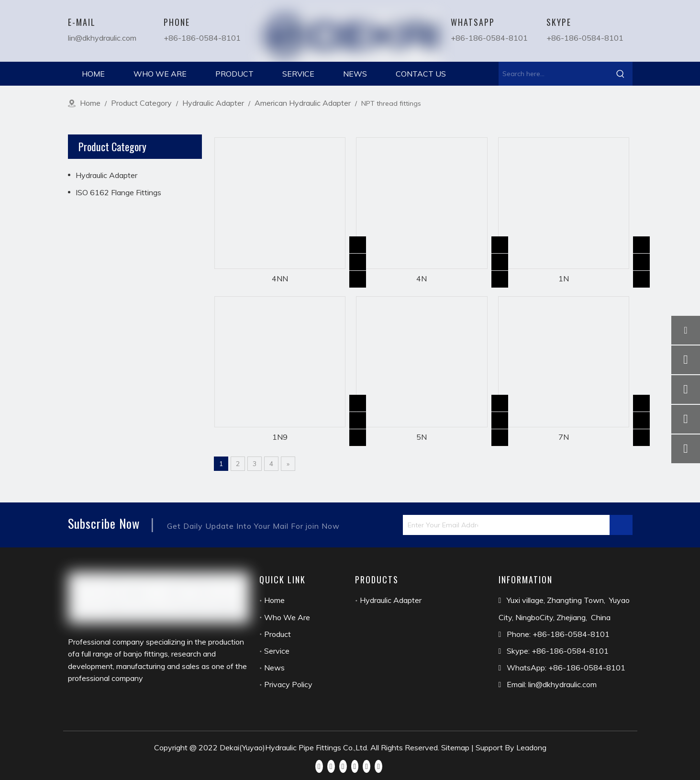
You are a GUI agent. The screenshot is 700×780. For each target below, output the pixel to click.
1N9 (280, 437)
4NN (280, 279)
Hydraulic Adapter (106, 175)
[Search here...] (554, 74)
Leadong (531, 747)
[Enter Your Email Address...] (440, 525)
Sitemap (455, 747)
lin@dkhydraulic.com (102, 38)
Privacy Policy (288, 684)
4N (422, 279)
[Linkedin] (331, 766)
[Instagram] (367, 766)
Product (278, 634)
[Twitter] (343, 766)
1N (564, 279)
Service (277, 651)
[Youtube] (355, 766)
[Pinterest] (378, 766)
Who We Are (287, 617)
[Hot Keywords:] (621, 74)
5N (422, 437)
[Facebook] (319, 766)
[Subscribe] (621, 525)
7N (564, 437)
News (274, 668)
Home (274, 600)
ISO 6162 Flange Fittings (118, 192)
